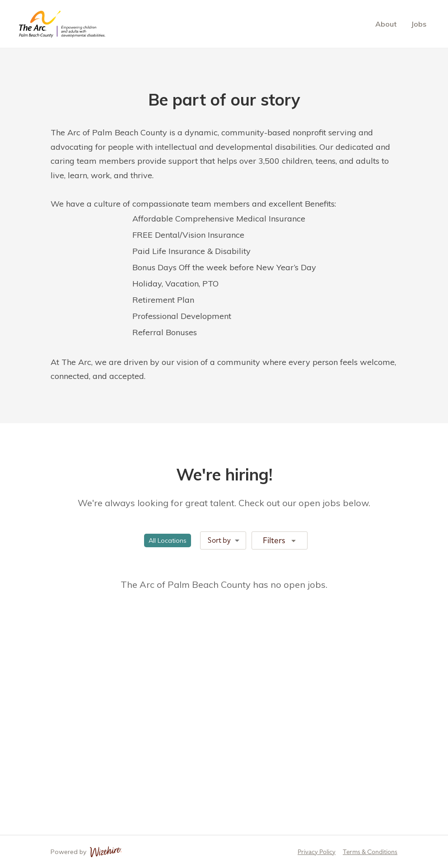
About (386, 24)
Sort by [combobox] (219, 540)
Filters (280, 540)
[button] (168, 540)
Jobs (419, 24)
